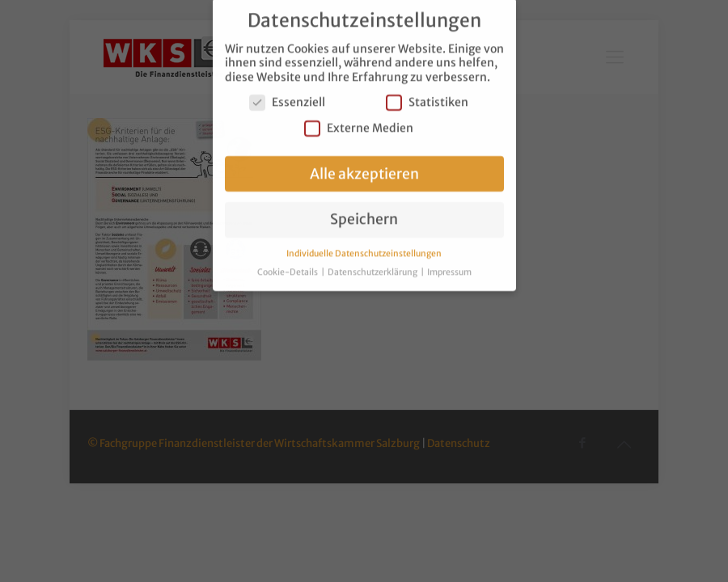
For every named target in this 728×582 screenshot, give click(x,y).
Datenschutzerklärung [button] (373, 266)
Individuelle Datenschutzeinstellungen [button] (364, 247)
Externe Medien (359, 121)
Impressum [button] (449, 266)
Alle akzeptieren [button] (364, 167)
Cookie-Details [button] (288, 266)
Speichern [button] (364, 213)
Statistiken (427, 96)
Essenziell (287, 96)
